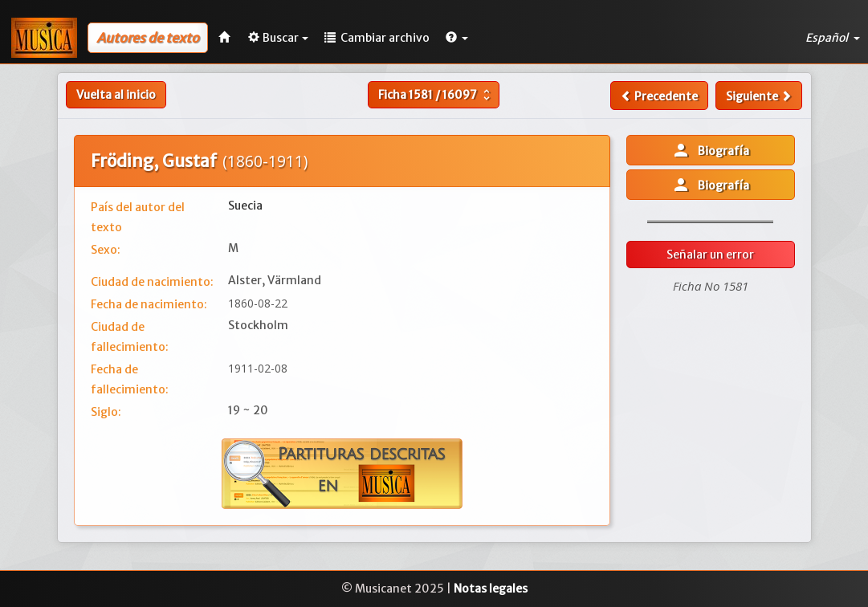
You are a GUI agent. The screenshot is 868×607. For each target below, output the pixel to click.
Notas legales (491, 589)
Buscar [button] (278, 38)
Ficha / (436, 95)
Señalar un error (710, 255)
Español (833, 38)
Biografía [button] (710, 150)
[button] (457, 38)
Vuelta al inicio (116, 95)
